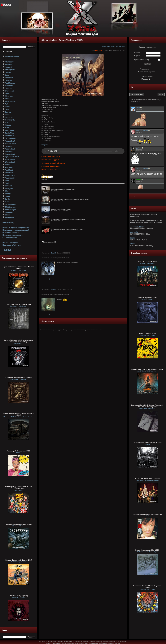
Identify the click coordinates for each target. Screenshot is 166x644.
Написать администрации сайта (16, 228)
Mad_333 (98, 50)
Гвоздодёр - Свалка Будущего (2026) (19, 524)
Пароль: (138, 56)
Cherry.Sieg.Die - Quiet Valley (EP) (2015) (147, 443)
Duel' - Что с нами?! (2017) (147, 262)
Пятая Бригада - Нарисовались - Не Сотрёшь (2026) (19, 488)
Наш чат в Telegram (10, 243)
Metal (108, 46)
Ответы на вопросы (11, 233)
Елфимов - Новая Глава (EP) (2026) (19, 378)
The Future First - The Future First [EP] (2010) (68, 229)
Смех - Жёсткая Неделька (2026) (19, 304)
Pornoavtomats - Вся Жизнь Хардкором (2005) (147, 587)
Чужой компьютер (142, 60)
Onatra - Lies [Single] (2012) (61, 209)
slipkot (53, 289)
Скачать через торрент (50, 160)
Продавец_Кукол (137, 226)
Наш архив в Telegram (11, 245)
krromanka (134, 232)
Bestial (132, 238)
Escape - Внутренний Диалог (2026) (19, 560)
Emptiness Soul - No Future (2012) (64, 189)
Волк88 (53, 253)
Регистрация (145, 69)
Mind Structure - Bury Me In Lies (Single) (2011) (68, 219)
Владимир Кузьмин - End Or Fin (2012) (147, 514)
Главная (9, 52)
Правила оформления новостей (16, 230)
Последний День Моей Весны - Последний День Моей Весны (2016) (147, 406)
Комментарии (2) (49, 242)
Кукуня (133, 244)
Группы (7, 250)
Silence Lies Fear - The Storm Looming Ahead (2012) (70, 199)
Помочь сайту (8, 223)
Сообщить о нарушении (50, 166)
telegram (45, 145)
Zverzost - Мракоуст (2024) (147, 298)
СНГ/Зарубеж (120, 46)
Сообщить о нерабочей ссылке (53, 163)
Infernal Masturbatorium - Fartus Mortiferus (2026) (19, 414)
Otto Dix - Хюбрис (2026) (19, 596)
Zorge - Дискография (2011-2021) (147, 478)
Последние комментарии (13, 235)
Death (104, 46)
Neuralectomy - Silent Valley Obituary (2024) (147, 369)
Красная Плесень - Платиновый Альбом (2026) (19, 268)
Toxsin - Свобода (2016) (147, 333)
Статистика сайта (10, 238)
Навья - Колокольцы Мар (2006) (147, 550)
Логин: (137, 53)
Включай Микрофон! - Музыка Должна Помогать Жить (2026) (19, 341)
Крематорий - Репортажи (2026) (19, 451)
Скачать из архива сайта (51, 156)
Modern (113, 46)
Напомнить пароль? (147, 72)
